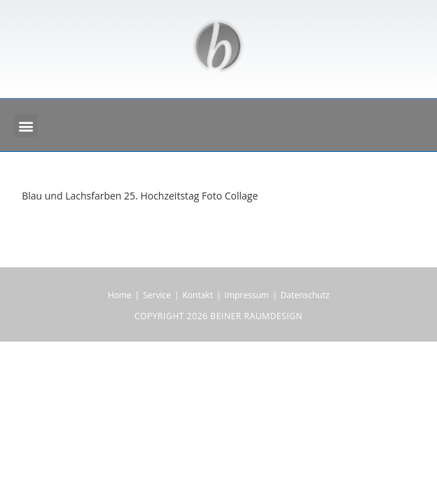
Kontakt (198, 295)
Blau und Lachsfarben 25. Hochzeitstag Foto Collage (140, 196)
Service (157, 295)
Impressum (247, 295)
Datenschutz (305, 295)
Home (120, 295)
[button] (26, 126)
